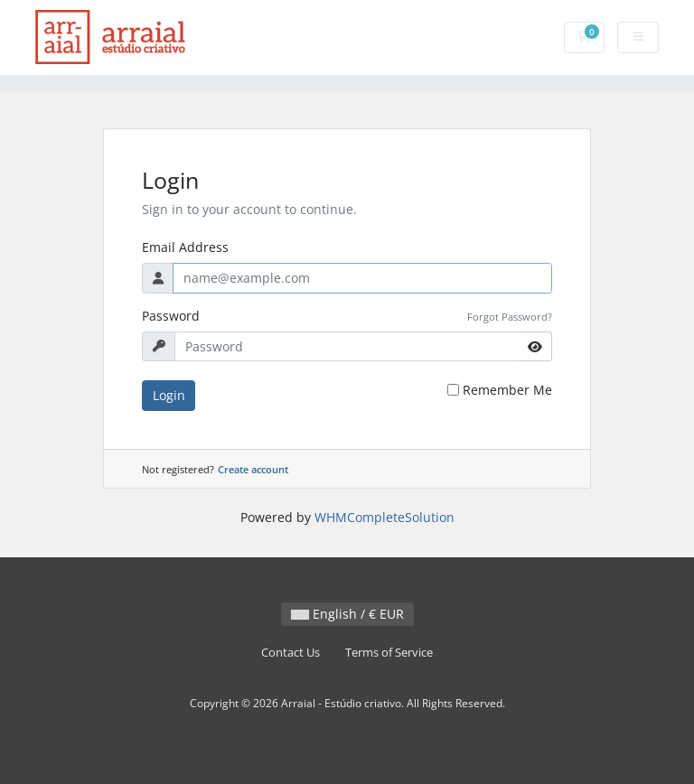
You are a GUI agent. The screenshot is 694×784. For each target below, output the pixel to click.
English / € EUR (347, 614)
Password (171, 316)
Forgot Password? (510, 317)
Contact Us (291, 653)
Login (169, 395)
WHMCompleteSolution (385, 517)
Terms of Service (389, 653)
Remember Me (507, 390)
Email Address (185, 247)
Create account (253, 469)
